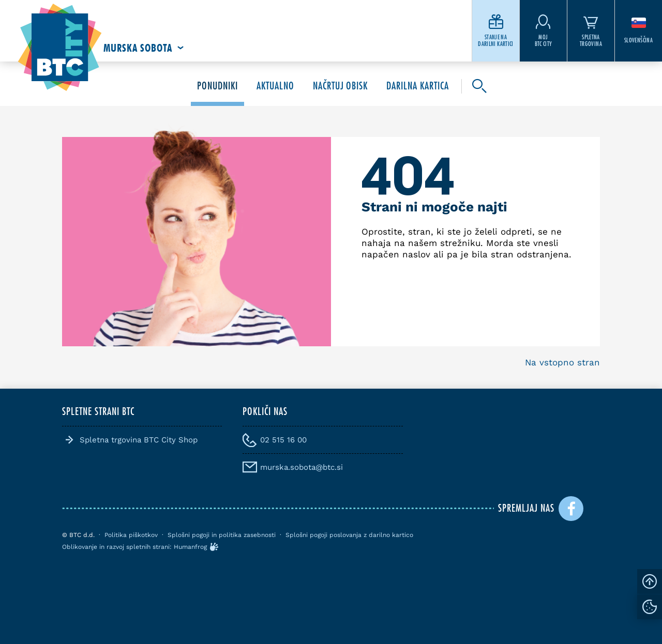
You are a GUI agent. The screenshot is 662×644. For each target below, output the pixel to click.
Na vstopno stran (562, 362)
